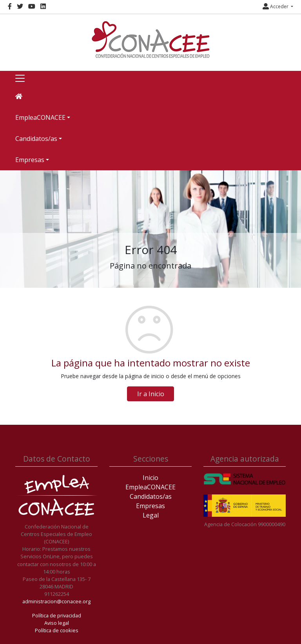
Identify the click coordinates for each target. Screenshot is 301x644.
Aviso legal (57, 623)
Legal (151, 515)
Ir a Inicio (151, 394)
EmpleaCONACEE (150, 487)
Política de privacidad (57, 615)
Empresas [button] (30, 160)
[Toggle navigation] (20, 78)
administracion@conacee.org (56, 601)
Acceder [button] (276, 6)
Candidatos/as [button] (36, 139)
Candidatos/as (151, 496)
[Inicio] (150, 40)
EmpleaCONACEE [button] (40, 117)
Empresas (150, 506)
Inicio (150, 478)
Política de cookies (57, 630)
